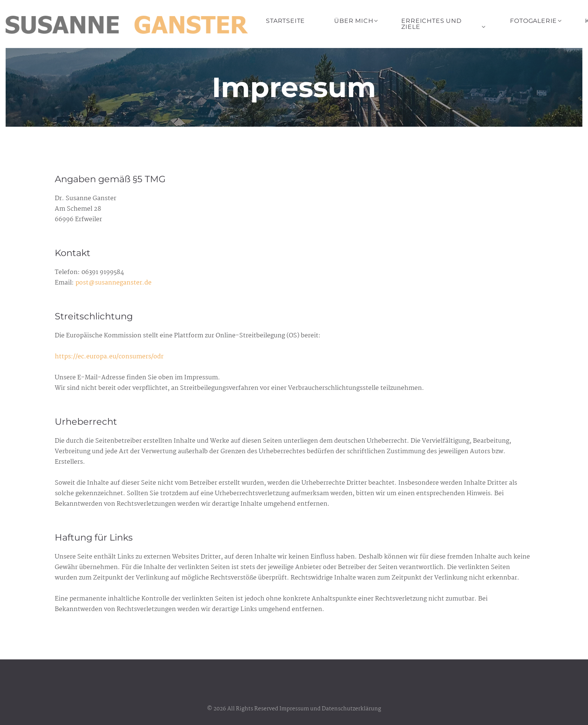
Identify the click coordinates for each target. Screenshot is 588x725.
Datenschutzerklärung (351, 709)
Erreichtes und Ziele (431, 24)
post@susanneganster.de (113, 283)
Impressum (294, 709)
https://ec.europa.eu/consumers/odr (109, 357)
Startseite (285, 21)
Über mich (354, 21)
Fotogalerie (533, 21)
